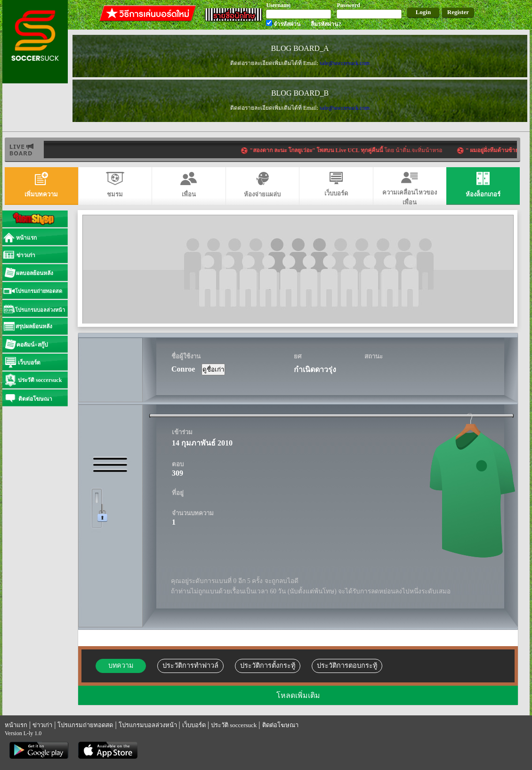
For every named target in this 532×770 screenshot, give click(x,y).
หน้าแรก (16, 725)
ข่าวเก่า (42, 725)
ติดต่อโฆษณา (280, 725)
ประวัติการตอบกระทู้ (347, 665)
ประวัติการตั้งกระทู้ (268, 665)
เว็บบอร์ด (194, 725)
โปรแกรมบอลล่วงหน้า (148, 725)
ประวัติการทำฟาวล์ (190, 665)
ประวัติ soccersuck (234, 725)
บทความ (121, 665)
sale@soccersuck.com (345, 63)
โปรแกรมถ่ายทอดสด (85, 725)
